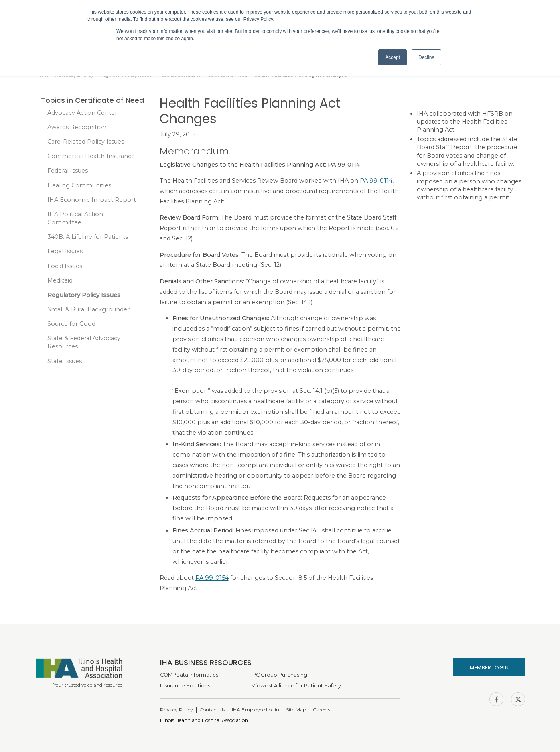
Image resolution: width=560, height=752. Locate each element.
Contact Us (212, 710)
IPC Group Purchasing (279, 675)
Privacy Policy (177, 710)
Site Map (296, 710)
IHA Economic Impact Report (92, 200)
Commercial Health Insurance (91, 156)
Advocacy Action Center (82, 113)
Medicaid (60, 280)
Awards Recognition (77, 127)
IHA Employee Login (256, 710)
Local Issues (65, 266)
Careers (322, 710)
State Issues (65, 361)
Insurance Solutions (185, 686)
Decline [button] (426, 57)
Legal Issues (65, 251)
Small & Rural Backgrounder (88, 309)
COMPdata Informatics (189, 675)
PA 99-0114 (376, 181)
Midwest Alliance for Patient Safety (296, 686)
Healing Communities (79, 185)
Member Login (489, 668)
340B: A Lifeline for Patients (88, 237)
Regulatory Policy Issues (84, 295)
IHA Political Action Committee (75, 218)
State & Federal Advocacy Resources (84, 342)
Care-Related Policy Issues (86, 142)
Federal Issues (68, 171)
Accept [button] (393, 57)
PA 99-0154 (212, 578)
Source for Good (71, 324)
